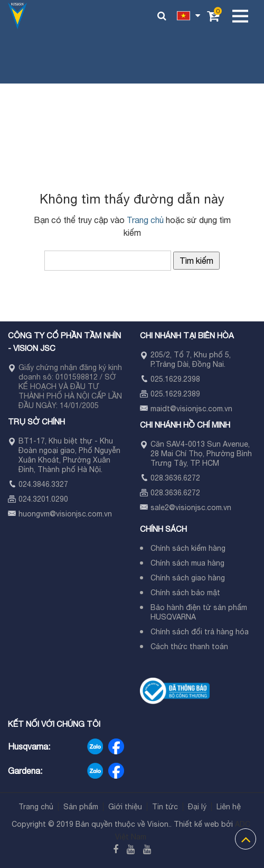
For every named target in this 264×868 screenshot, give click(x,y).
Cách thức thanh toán (189, 647)
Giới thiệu (125, 807)
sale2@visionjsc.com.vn (191, 507)
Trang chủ (145, 220)
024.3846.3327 (43, 484)
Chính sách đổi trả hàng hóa (200, 632)
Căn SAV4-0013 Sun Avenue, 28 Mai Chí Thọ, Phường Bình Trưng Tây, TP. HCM (201, 454)
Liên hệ (229, 807)
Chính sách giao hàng (188, 578)
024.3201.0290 (43, 499)
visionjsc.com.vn (84, 514)
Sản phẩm (81, 807)
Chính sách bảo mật (185, 593)
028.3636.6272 (175, 478)
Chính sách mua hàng (187, 563)
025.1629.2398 (175, 379)
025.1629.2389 (175, 394)
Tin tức (165, 807)
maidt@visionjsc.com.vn (191, 409)
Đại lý (197, 807)
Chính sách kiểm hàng (188, 548)
